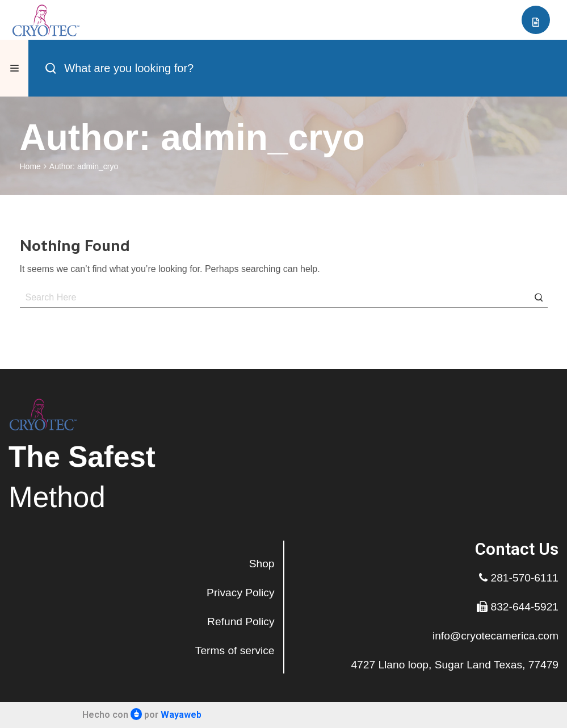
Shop (262, 564)
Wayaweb (181, 715)
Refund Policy (241, 622)
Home (30, 166)
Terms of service (235, 650)
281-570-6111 (519, 578)
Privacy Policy (240, 593)
